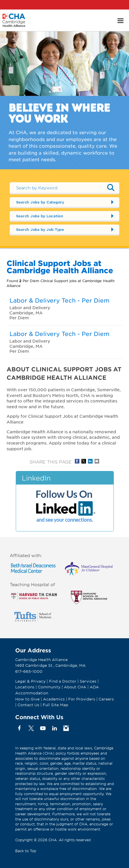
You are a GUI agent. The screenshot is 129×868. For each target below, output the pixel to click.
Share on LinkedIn (90, 461)
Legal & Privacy (30, 681)
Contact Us (28, 705)
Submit (111, 188)
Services (89, 681)
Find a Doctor (63, 681)
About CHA (75, 687)
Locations (25, 687)
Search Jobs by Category (40, 202)
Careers (106, 699)
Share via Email (97, 461)
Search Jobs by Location (40, 216)
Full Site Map (55, 705)
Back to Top (26, 851)
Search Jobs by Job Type (40, 229)
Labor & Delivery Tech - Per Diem (59, 300)
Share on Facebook (77, 461)
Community (49, 687)
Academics (54, 699)
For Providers (82, 699)
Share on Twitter (84, 461)
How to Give (27, 699)
